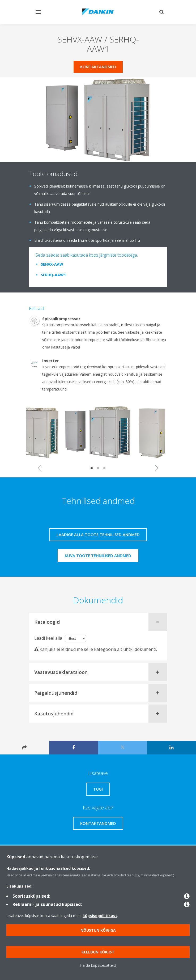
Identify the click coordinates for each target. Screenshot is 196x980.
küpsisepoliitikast (100, 916)
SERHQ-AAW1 (53, 275)
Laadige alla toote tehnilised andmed (98, 534)
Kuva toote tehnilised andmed (98, 555)
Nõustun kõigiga (98, 930)
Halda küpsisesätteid (98, 965)
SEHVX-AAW (52, 264)
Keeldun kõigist (98, 952)
